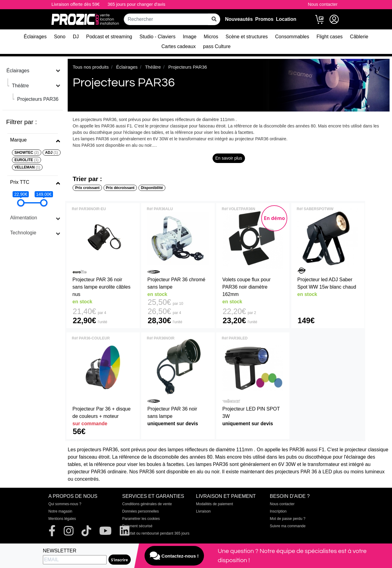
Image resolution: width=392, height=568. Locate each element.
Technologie (23, 233)
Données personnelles (140, 511)
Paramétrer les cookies (141, 519)
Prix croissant (87, 188)
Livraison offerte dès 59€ (75, 4)
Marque (18, 140)
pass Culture (217, 46)
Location (286, 19)
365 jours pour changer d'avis (136, 4)
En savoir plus (229, 158)
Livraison (203, 511)
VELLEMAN (27, 167)
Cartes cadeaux (179, 46)
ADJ (51, 153)
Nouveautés (239, 19)
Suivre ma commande (288, 526)
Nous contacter (323, 4)
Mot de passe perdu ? (288, 519)
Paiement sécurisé (137, 526)
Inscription (278, 511)
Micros (211, 37)
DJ (76, 37)
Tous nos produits (91, 67)
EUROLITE (26, 160)
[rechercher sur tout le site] (214, 19)
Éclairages (35, 37)
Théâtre (20, 86)
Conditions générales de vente (147, 504)
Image (190, 37)
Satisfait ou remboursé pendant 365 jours (156, 533)
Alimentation (24, 218)
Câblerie (359, 37)
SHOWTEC (26, 153)
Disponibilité (152, 188)
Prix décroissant (120, 188)
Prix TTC (20, 182)
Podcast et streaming (109, 37)
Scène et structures (247, 37)
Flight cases (329, 37)
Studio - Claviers (158, 37)
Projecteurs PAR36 (38, 99)
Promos (264, 19)
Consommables (292, 37)
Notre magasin (60, 511)
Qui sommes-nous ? (65, 504)
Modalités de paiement (215, 504)
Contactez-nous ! (174, 556)
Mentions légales (62, 519)
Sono (60, 37)
